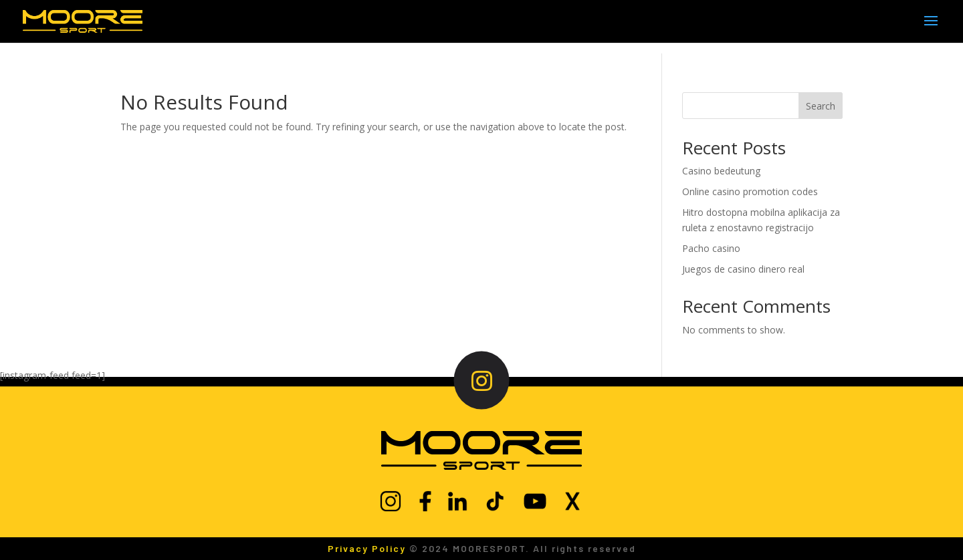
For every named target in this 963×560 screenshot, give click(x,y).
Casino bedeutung (721, 171)
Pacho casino (711, 248)
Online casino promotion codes (750, 191)
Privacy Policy (367, 548)
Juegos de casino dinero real (743, 269)
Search (821, 106)
